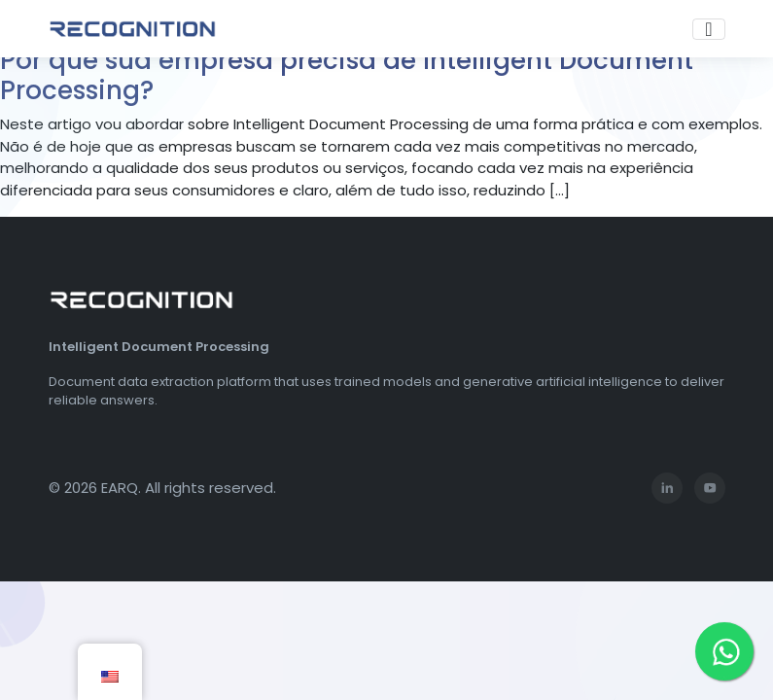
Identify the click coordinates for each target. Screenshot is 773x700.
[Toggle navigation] (708, 29)
